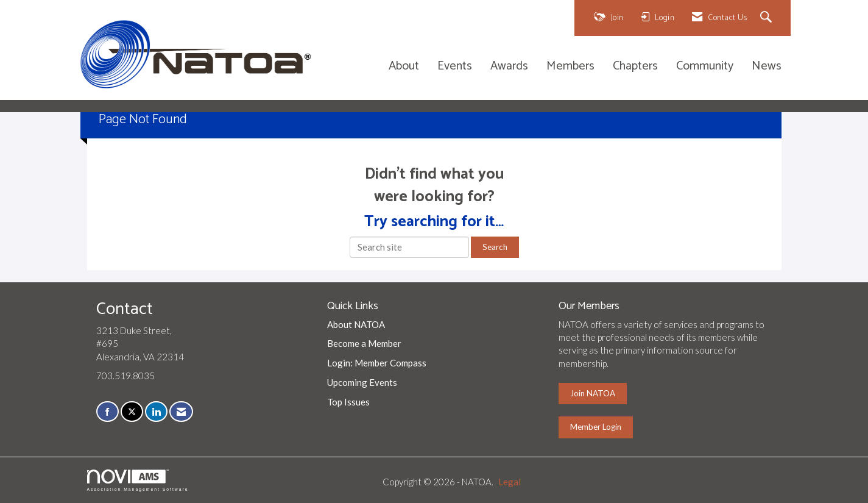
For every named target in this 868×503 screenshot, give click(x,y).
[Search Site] (768, 18)
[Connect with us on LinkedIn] (156, 412)
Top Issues (348, 402)
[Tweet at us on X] (132, 412)
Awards (509, 67)
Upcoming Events (362, 382)
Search (495, 247)
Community (705, 67)
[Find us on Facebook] (108, 412)
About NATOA (356, 324)
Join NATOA (593, 393)
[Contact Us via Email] (181, 412)
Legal (510, 482)
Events (455, 67)
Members (570, 67)
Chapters (635, 67)
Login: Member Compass (377, 363)
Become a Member (364, 343)
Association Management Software (138, 480)
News (767, 67)
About (404, 67)
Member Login (596, 427)
